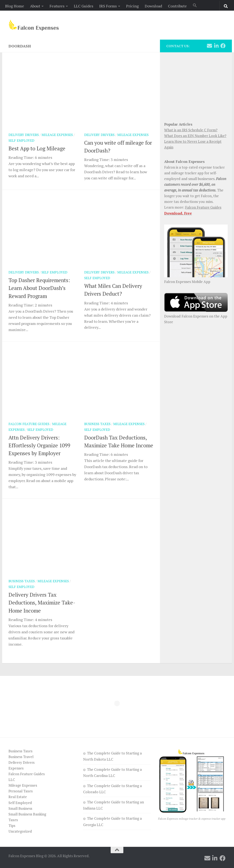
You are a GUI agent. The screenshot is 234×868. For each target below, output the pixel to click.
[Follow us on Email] (209, 46)
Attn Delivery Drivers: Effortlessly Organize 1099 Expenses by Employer (39, 445)
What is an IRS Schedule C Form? (191, 130)
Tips (12, 826)
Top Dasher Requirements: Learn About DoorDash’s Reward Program (39, 288)
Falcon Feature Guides (29, 424)
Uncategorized (20, 831)
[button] (195, 6)
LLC (12, 780)
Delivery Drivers (24, 135)
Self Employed (21, 141)
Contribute (177, 6)
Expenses (16, 768)
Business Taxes (97, 424)
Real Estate (18, 797)
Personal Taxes (21, 791)
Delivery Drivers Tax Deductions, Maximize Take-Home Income (42, 603)
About (35, 6)
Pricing (132, 6)
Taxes (13, 820)
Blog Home (15, 6)
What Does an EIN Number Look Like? (195, 136)
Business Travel (21, 757)
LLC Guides (84, 6)
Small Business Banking (27, 814)
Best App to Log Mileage (37, 148)
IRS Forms (108, 6)
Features (57, 6)
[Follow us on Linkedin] (216, 46)
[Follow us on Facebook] (223, 46)
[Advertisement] (196, 85)
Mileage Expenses (57, 135)
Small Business (20, 808)
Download (153, 6)
